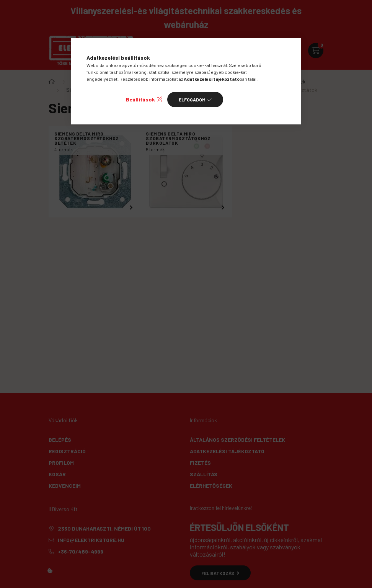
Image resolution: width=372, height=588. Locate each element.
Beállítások (140, 99)
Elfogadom (192, 100)
